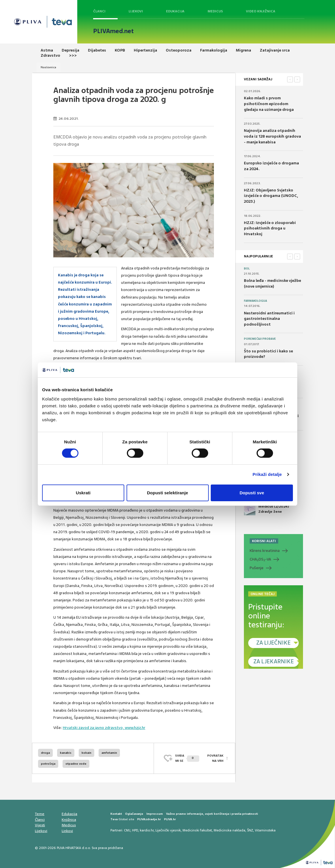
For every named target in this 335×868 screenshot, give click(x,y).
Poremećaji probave (260, 339)
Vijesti (40, 825)
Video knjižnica (261, 11)
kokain (86, 753)
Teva (114, 819)
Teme (40, 814)
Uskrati (83, 493)
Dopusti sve (252, 493)
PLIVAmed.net (113, 31)
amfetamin (109, 753)
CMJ (127, 830)
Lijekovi (136, 11)
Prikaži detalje (267, 474)
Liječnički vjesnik (168, 830)
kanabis (66, 753)
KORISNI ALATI (264, 541)
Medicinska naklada (229, 830)
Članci (99, 11)
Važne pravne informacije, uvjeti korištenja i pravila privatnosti (212, 814)
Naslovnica (48, 67)
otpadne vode (76, 764)
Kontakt (116, 814)
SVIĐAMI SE (187, 758)
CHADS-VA (260, 559)
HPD (135, 830)
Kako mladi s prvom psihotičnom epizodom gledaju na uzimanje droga (269, 104)
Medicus (215, 11)
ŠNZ (250, 830)
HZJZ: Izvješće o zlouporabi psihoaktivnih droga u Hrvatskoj (270, 228)
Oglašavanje (134, 814)
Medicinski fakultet (197, 830)
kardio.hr (147, 830)
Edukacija (175, 11)
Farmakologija (255, 301)
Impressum (155, 814)
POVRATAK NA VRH (215, 758)
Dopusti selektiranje (168, 493)
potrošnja (48, 764)
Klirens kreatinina (265, 551)
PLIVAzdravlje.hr (149, 819)
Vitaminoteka (265, 830)
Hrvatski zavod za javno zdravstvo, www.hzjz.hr (104, 728)
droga (45, 753)
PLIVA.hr (170, 819)
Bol (247, 269)
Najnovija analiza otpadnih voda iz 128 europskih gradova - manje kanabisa (272, 136)
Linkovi (67, 831)
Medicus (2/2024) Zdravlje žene (266, 510)
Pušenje (257, 568)
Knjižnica (69, 820)
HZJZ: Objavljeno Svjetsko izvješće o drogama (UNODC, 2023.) (271, 196)
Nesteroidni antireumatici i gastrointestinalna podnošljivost (269, 319)
